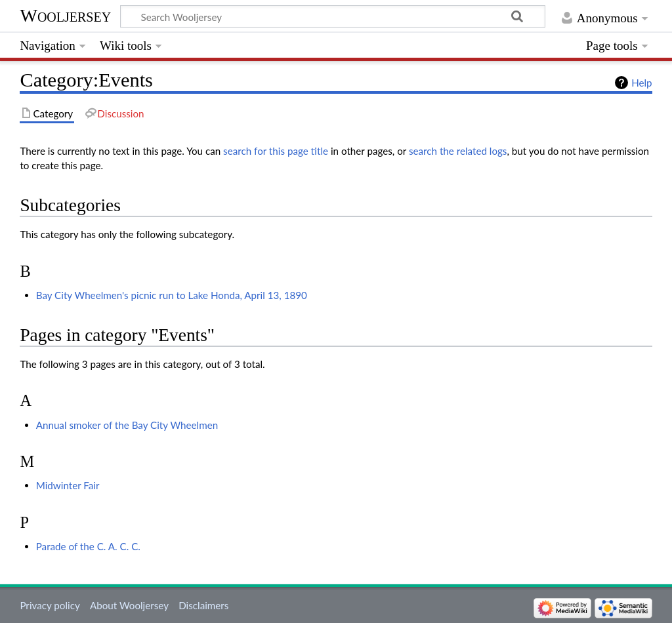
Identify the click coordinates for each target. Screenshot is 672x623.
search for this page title (276, 151)
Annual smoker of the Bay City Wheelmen (127, 425)
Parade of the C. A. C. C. (88, 546)
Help (641, 83)
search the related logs (458, 151)
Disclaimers (203, 605)
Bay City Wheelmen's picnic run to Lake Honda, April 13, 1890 (172, 295)
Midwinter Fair (68, 485)
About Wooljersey (129, 605)
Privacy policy (50, 605)
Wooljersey (65, 15)
